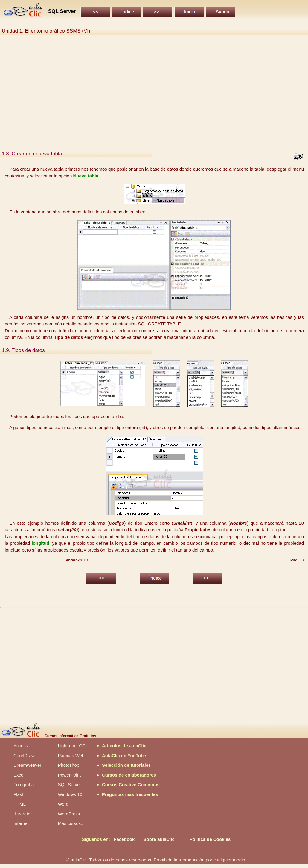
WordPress (69, 814)
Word (63, 804)
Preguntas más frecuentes (130, 794)
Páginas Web (71, 756)
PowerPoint (69, 775)
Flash (19, 794)
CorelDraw (24, 756)
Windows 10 (70, 794)
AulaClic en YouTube (124, 756)
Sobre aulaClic (159, 839)
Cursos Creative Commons (131, 784)
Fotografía (24, 784)
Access (21, 746)
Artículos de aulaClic (124, 746)
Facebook (124, 839)
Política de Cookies (210, 839)
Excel (19, 775)
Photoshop (68, 765)
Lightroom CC (72, 746)
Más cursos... (71, 823)
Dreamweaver (27, 765)
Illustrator (23, 814)
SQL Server (69, 784)
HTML (20, 804)
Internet (21, 823)
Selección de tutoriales (126, 765)
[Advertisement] (165, 98)
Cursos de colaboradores (129, 775)
